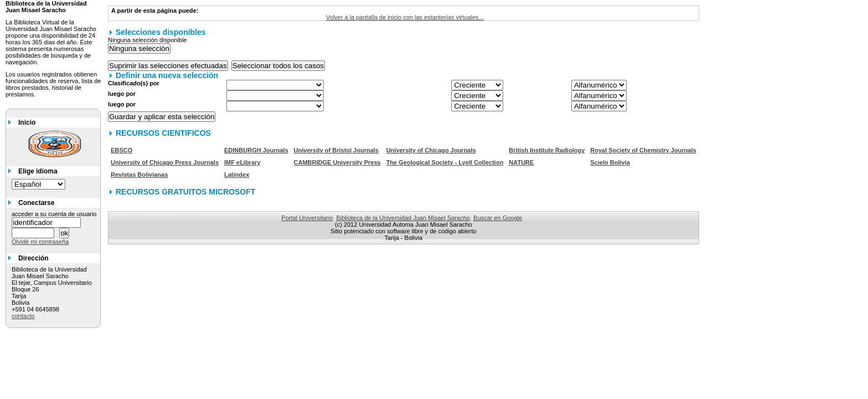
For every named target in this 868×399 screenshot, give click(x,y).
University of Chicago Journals (431, 150)
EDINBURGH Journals (256, 150)
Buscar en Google (498, 218)
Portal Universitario (307, 218)
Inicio (27, 122)
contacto (23, 316)
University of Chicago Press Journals (165, 162)
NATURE (521, 162)
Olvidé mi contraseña (40, 242)
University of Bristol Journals (336, 150)
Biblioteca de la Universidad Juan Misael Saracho (403, 218)
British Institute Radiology (547, 150)
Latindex (237, 175)
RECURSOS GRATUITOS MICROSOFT (185, 192)
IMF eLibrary (242, 162)
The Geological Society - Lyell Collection (445, 162)
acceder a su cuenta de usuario (54, 214)
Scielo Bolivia (610, 162)
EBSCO (122, 150)
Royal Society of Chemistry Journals (643, 150)
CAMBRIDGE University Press (337, 162)
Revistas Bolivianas (139, 175)
